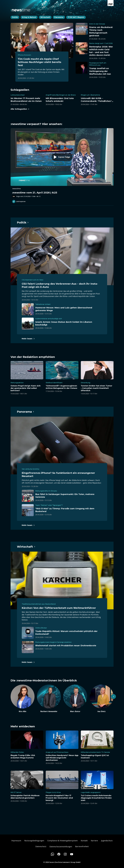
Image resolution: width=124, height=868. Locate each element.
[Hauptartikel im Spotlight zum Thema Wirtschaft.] (26, 547)
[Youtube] (72, 854)
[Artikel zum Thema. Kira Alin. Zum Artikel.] (23, 699)
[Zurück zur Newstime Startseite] (20, 10)
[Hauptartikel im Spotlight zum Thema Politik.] (23, 222)
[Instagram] (65, 854)
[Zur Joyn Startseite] (111, 3)
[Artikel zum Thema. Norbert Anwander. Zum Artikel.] (49, 699)
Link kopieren (19, 201)
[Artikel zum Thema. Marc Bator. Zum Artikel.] (75, 699)
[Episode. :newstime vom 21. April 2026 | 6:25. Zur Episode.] (62, 163)
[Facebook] (59, 854)
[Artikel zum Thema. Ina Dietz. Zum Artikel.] (102, 699)
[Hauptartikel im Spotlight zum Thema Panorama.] (26, 412)
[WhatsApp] (52, 854)
